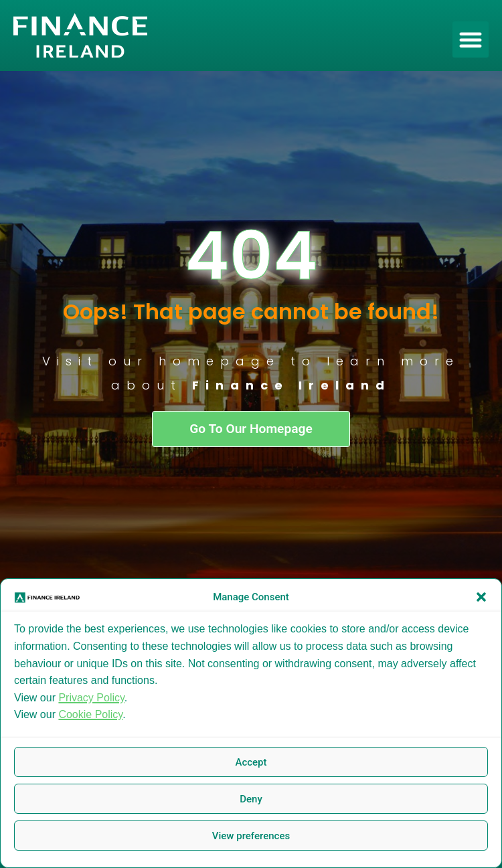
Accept (251, 762)
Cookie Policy (90, 714)
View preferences (251, 836)
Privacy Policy (91, 698)
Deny (251, 799)
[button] (481, 597)
